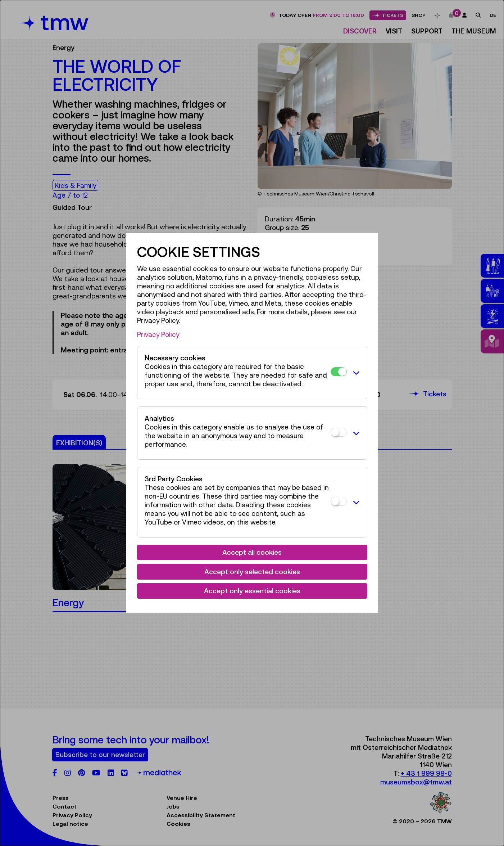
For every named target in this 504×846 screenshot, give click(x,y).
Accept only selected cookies (252, 572)
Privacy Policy (158, 334)
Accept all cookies (252, 552)
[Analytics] (339, 432)
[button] (355, 373)
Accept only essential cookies (252, 591)
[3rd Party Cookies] (339, 501)
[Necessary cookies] (339, 372)
